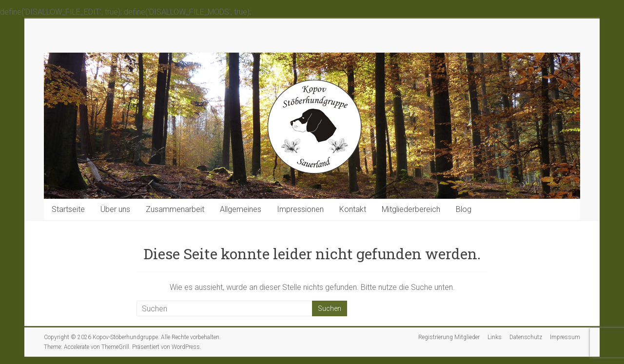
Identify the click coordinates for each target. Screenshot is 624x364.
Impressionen (300, 209)
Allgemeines (241, 209)
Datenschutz (526, 337)
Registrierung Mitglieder (449, 337)
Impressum (565, 337)
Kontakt (353, 209)
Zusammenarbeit (175, 209)
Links (495, 337)
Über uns (115, 209)
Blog (464, 209)
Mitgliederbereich (411, 209)
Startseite (68, 209)
